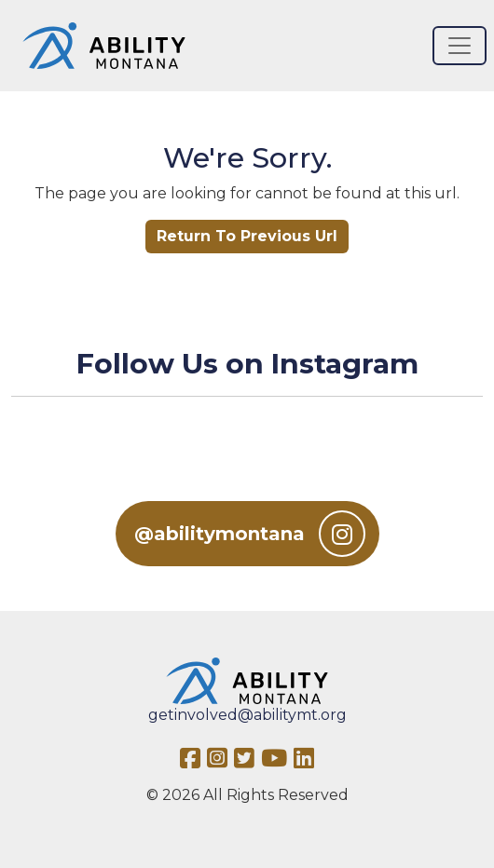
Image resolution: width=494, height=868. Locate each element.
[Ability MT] (104, 46)
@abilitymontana (250, 534)
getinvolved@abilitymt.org (247, 715)
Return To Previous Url (247, 236)
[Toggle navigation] (460, 46)
